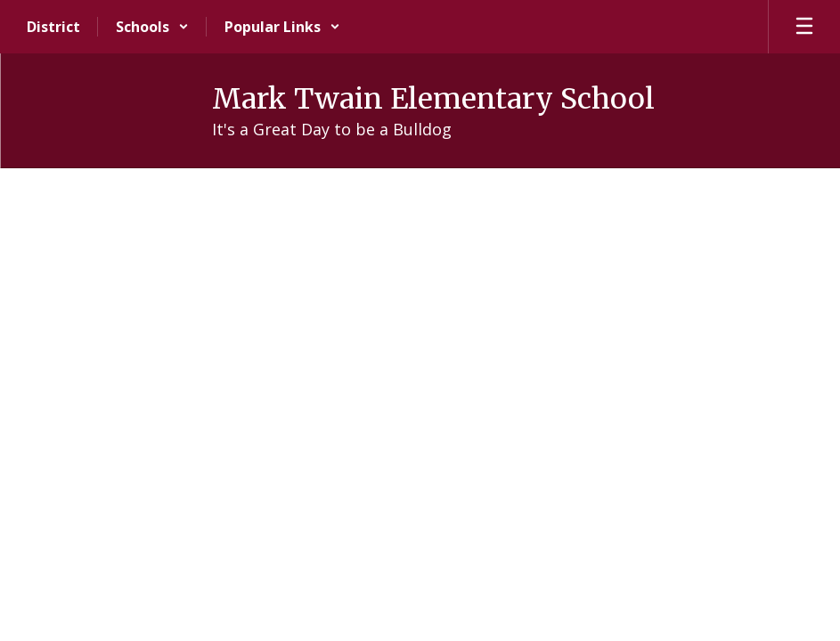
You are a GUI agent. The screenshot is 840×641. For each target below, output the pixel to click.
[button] (152, 27)
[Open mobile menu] (804, 27)
